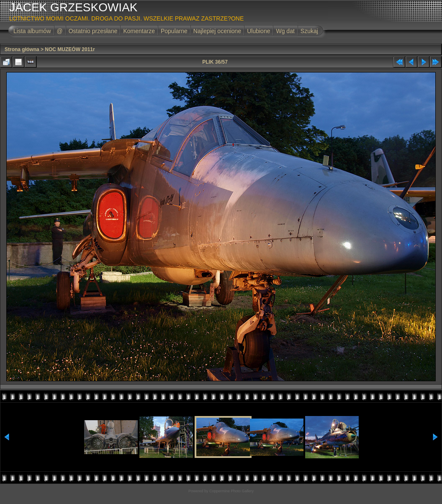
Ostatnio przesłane (93, 31)
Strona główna (22, 49)
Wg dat (285, 31)
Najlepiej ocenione (217, 31)
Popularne (174, 31)
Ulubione (258, 31)
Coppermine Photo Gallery (231, 491)
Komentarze (139, 31)
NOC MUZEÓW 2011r (70, 49)
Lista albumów (32, 31)
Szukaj (309, 31)
